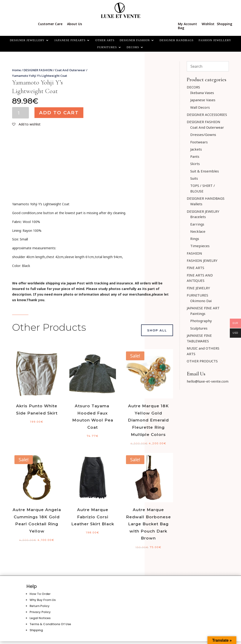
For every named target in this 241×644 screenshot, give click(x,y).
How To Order (40, 594)
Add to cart (59, 113)
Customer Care (50, 24)
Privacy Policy (40, 612)
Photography (201, 321)
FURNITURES (107, 47)
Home (17, 70)
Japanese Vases (203, 100)
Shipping (36, 630)
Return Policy (40, 606)
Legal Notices (40, 618)
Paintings (198, 314)
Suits (194, 178)
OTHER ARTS (105, 40)
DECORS (193, 87)
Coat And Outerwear (70, 70)
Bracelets (198, 217)
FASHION (194, 253)
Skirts (195, 164)
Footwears (199, 142)
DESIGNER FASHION (135, 40)
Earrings (197, 224)
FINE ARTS (195, 268)
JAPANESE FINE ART (203, 308)
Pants (195, 156)
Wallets (196, 204)
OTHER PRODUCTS (202, 361)
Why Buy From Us (43, 600)
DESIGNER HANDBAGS (177, 40)
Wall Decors (200, 107)
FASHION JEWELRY (202, 260)
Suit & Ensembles (205, 171)
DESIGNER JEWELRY (203, 211)
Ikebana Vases (202, 93)
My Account (187, 24)
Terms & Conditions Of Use (50, 624)
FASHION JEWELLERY (215, 40)
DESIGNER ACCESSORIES (207, 115)
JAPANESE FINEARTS (70, 40)
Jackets (196, 149)
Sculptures (199, 328)
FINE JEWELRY (198, 288)
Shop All (157, 330)
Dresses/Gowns (203, 135)
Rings (195, 239)
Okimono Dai (201, 301)
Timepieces (200, 246)
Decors (133, 47)
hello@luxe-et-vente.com (208, 381)
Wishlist (208, 24)
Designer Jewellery (27, 40)
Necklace (198, 231)
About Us (75, 24)
